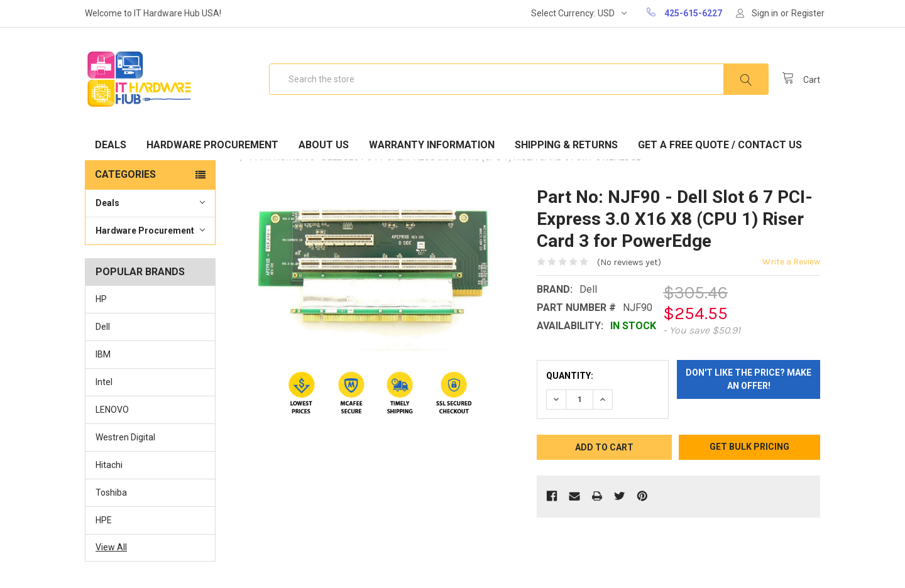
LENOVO (112, 410)
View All (111, 547)
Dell (103, 327)
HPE (104, 520)
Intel (104, 382)
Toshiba (111, 493)
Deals (111, 145)
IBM (103, 354)
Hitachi (109, 465)
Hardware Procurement (212, 145)
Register (808, 13)
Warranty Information (432, 145)
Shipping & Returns (566, 145)
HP (101, 299)
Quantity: (570, 376)
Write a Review (791, 262)
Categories (125, 174)
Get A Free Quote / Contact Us (720, 145)
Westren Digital (125, 437)
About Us (324, 145)
